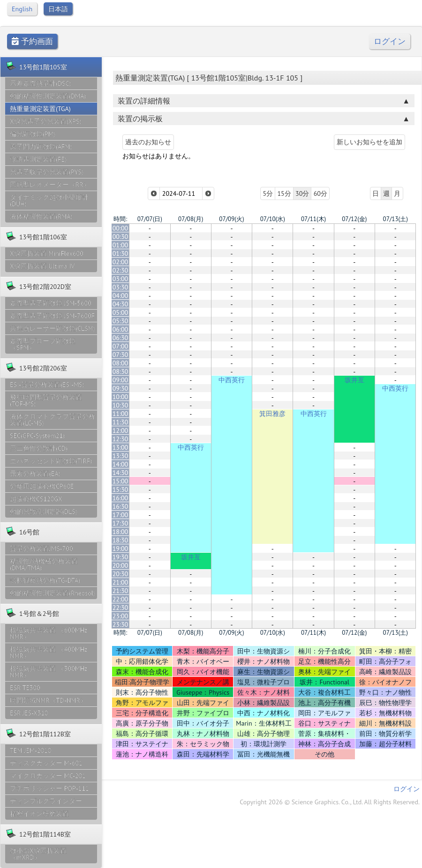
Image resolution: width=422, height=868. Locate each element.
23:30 (121, 624)
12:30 (121, 439)
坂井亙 (354, 380)
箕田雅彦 (272, 414)
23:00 (121, 616)
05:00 (121, 312)
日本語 (58, 9)
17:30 (121, 523)
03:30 (121, 287)
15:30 (121, 490)
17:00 (121, 515)
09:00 (121, 380)
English (22, 9)
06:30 (121, 338)
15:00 (121, 481)
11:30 (121, 422)
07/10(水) (273, 219)
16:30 (121, 506)
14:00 (121, 464)
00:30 (121, 237)
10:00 (121, 397)
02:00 (121, 262)
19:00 (121, 549)
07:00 (121, 346)
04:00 (121, 296)
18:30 (121, 540)
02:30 (121, 270)
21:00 (121, 582)
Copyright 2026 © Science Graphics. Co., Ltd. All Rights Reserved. (330, 802)
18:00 (121, 532)
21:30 (121, 591)
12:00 (121, 430)
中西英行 (232, 380)
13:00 (121, 447)
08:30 (121, 371)
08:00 (121, 363)
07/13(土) (396, 219)
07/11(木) (313, 219)
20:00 (121, 565)
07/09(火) (231, 219)
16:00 (121, 498)
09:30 (121, 388)
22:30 (121, 608)
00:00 (121, 228)
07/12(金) (354, 219)
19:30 (121, 557)
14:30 (121, 473)
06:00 (121, 329)
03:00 (121, 279)
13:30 (121, 456)
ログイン (390, 41)
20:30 (121, 574)
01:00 (121, 245)
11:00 (121, 414)
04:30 (121, 304)
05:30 (121, 321)
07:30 (121, 355)
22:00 (121, 599)
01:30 (121, 253)
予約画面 (32, 41)
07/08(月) (191, 219)
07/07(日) (150, 219)
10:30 (121, 405)
